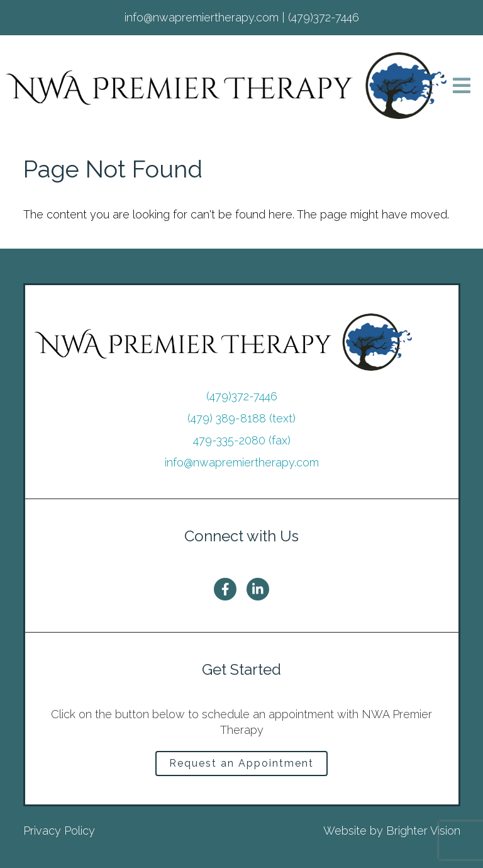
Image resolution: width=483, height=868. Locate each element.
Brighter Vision (423, 831)
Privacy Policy (59, 831)
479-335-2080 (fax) (242, 440)
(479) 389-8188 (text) (241, 418)
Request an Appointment (241, 763)
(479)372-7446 (242, 396)
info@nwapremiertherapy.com (242, 462)
